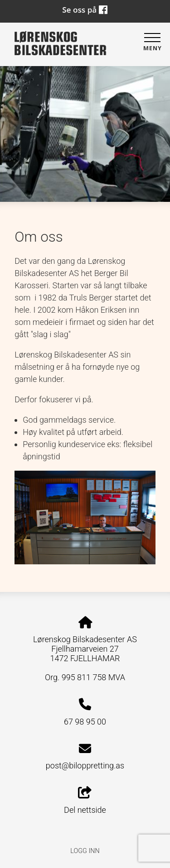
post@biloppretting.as (85, 765)
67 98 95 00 (85, 722)
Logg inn (85, 851)
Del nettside (85, 801)
